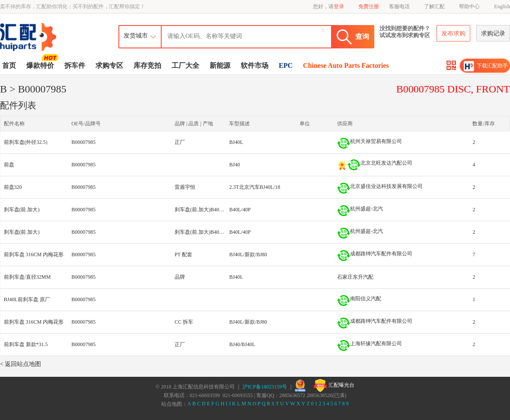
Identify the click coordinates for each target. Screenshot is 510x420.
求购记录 (493, 33)
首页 (9, 65)
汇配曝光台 (334, 385)
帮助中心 (469, 6)
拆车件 (75, 65)
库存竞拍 (147, 65)
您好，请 (328, 6)
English (502, 6)
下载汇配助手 (486, 66)
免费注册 (369, 6)
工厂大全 (185, 65)
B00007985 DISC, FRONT (453, 89)
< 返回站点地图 (21, 364)
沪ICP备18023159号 (265, 387)
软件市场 (255, 65)
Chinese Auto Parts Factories (346, 65)
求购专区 (109, 65)
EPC (286, 65)
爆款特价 (41, 65)
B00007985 (83, 142)
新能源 (220, 65)
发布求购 (453, 33)
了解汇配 (434, 6)
